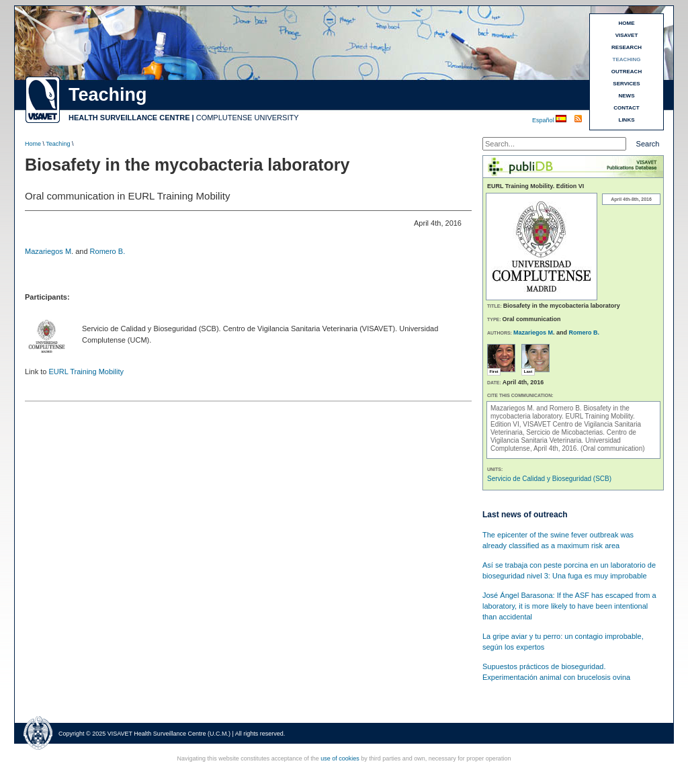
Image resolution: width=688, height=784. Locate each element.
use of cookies (340, 758)
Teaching (58, 144)
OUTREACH (627, 72)
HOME (627, 23)
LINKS (627, 120)
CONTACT (627, 108)
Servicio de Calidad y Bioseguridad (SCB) (549, 479)
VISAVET (627, 35)
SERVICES (626, 84)
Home (33, 144)
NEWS (627, 96)
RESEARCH (627, 47)
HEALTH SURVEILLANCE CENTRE (129, 118)
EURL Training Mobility (86, 372)
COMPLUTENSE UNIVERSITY (248, 118)
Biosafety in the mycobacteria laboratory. (560, 412)
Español (544, 120)
